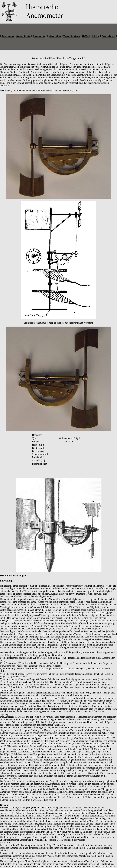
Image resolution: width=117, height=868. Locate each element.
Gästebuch (109, 36)
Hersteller (55, 36)
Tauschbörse (72, 36)
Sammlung (40, 36)
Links (96, 36)
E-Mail (86, 36)
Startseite (8, 36)
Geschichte (23, 36)
